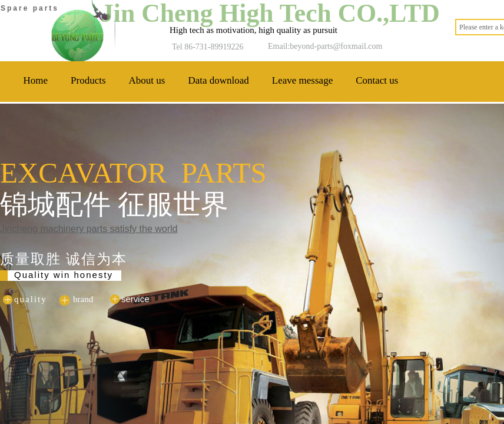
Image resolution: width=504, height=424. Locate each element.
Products (88, 80)
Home (36, 80)
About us (147, 80)
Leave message (302, 80)
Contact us (377, 80)
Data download (218, 80)
